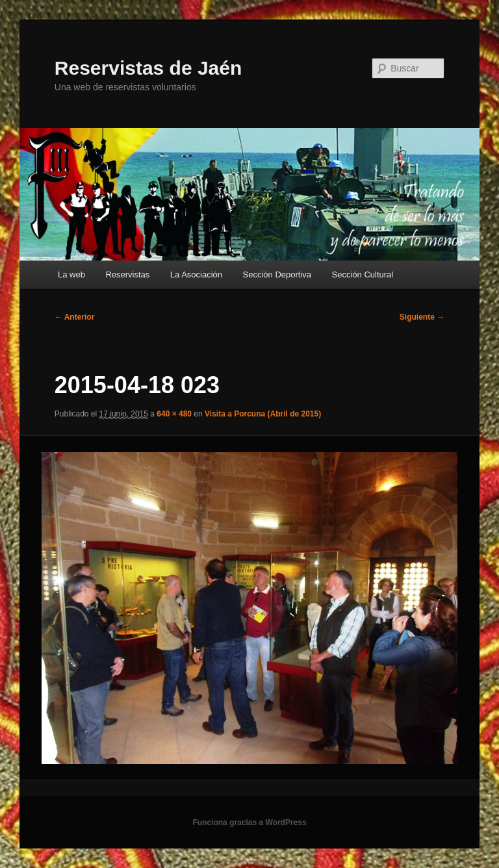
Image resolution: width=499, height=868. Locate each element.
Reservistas (127, 274)
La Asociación (196, 274)
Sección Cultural (363, 274)
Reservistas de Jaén (148, 68)
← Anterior (75, 317)
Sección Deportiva (277, 274)
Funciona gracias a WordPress (249, 823)
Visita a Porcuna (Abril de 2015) (263, 414)
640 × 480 (174, 414)
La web (71, 274)
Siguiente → (422, 317)
